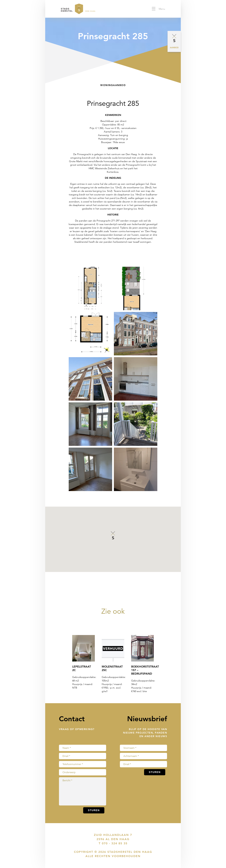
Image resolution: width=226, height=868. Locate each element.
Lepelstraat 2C (82, 668)
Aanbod (174, 48)
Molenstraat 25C (112, 668)
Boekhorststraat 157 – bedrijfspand (142, 670)
